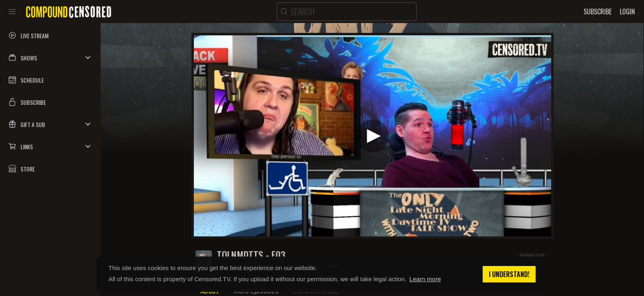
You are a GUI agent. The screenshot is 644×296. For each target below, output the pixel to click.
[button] (50, 58)
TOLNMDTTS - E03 (251, 255)
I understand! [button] (509, 274)
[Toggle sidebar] (12, 12)
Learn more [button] (425, 279)
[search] (347, 12)
